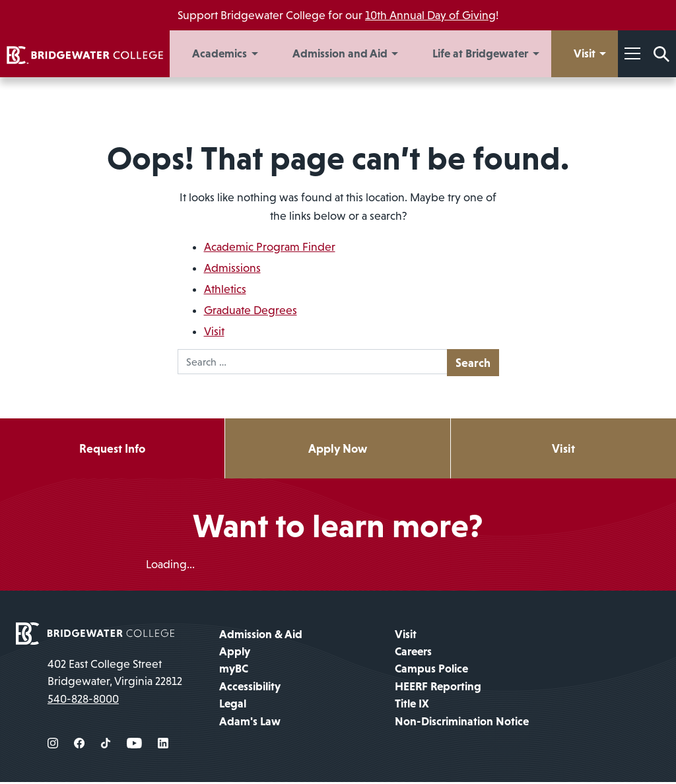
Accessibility (250, 688)
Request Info (112, 449)
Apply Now (338, 449)
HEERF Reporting (438, 688)
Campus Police (431, 670)
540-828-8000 (83, 700)
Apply (235, 653)
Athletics (225, 289)
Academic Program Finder (270, 247)
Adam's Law (250, 723)
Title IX (412, 705)
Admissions (232, 268)
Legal (233, 705)
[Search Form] (661, 54)
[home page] (95, 634)
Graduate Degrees (251, 310)
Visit (214, 331)
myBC (234, 670)
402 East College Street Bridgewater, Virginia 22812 (115, 674)
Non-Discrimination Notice (462, 723)
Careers (413, 653)
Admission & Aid (261, 636)
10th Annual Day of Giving (430, 15)
